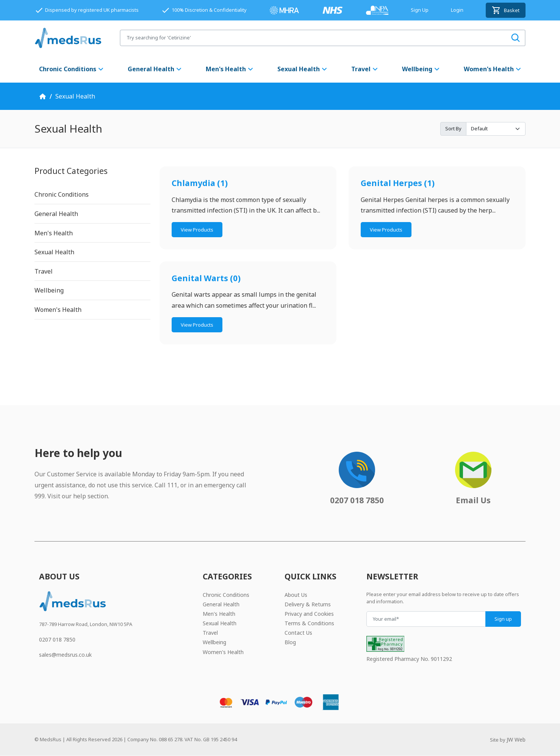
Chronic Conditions (72, 69)
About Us (296, 595)
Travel (365, 69)
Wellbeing (421, 69)
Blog (290, 642)
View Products (197, 230)
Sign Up (420, 10)
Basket (506, 10)
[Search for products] (313, 38)
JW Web (516, 740)
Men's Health (230, 69)
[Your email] (426, 619)
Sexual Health (303, 69)
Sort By (453, 128)
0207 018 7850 (57, 639)
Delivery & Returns (308, 604)
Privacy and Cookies (309, 614)
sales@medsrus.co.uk (65, 655)
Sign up (503, 619)
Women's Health (493, 69)
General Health (155, 69)
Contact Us (298, 633)
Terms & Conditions (309, 623)
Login (457, 10)
